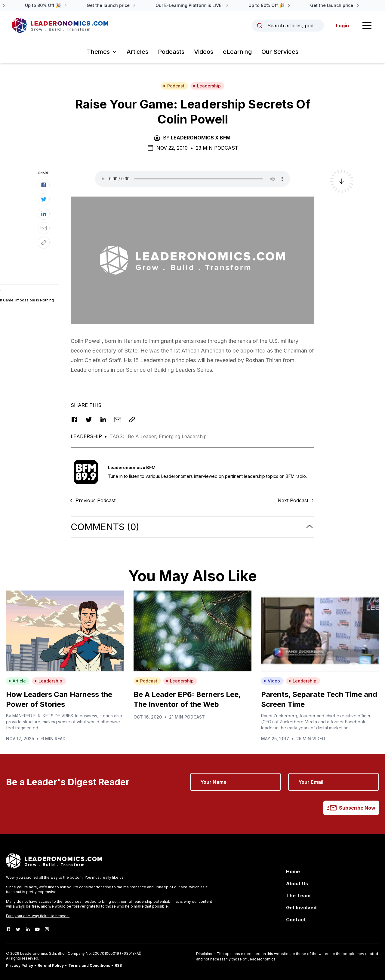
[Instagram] (47, 929)
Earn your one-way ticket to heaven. (38, 916)
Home (293, 872)
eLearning (237, 52)
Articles (137, 52)
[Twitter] (18, 929)
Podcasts (171, 52)
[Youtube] (37, 929)
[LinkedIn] (28, 929)
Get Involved (301, 908)
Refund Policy (51, 965)
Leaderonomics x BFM (201, 138)
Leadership (207, 86)
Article (17, 681)
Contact (296, 920)
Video (272, 681)
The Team (298, 896)
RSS (118, 965)
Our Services (280, 52)
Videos (204, 52)
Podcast (174, 86)
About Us (297, 884)
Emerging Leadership (183, 436)
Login (342, 26)
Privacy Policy (20, 965)
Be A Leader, (143, 436)
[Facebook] (8, 929)
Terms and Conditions (89, 965)
